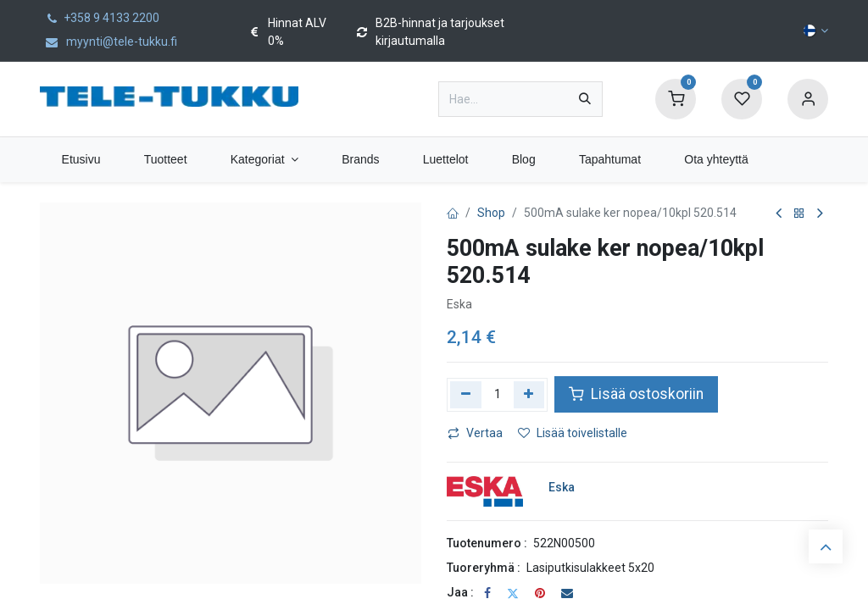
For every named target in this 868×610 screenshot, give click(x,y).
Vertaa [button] (475, 433)
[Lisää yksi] (529, 395)
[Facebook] (487, 593)
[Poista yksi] (466, 395)
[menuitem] (81, 160)
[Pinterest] (540, 593)
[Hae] (585, 99)
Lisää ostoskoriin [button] (636, 394)
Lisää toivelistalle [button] (573, 433)
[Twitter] (513, 593)
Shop (491, 213)
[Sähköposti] (567, 593)
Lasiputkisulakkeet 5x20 (590, 568)
